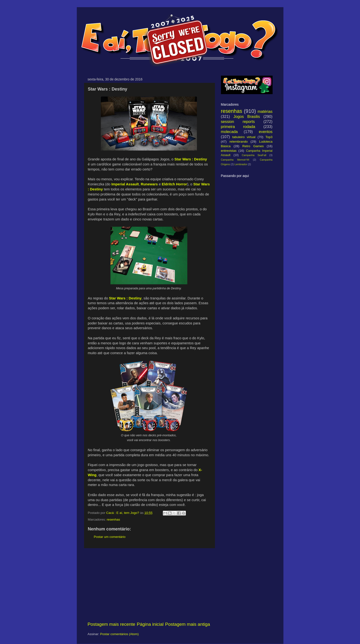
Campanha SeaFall (254, 155)
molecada (229, 132)
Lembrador (241, 164)
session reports (238, 122)
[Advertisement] (149, 585)
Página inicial (150, 624)
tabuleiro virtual (244, 137)
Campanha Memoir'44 (235, 160)
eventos (266, 132)
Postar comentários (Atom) (119, 634)
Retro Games (253, 146)
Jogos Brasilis (247, 116)
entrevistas (229, 151)
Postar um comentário (110, 537)
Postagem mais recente (111, 624)
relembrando (238, 142)
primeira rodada (238, 127)
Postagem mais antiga (188, 624)
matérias (265, 111)
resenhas (113, 519)
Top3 (269, 137)
